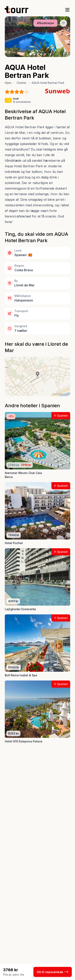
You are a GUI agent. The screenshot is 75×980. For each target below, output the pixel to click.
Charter (21, 83)
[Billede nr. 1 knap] (30, 54)
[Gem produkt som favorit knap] (63, 23)
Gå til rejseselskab (53, 972)
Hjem (8, 83)
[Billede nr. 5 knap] (45, 54)
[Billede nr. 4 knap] (41, 54)
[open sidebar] (67, 10)
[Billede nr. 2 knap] (34, 54)
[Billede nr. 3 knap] (38, 54)
